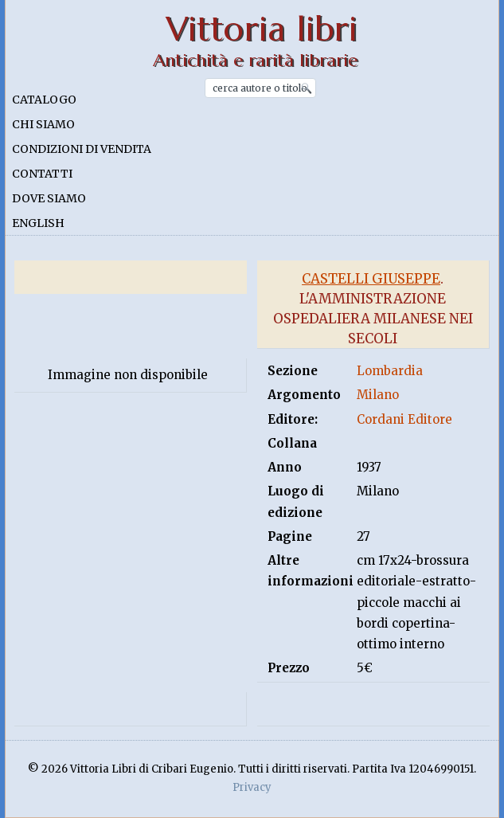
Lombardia (390, 371)
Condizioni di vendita (82, 149)
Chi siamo (43, 124)
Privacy (252, 787)
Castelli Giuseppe (371, 279)
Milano (378, 395)
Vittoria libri (262, 29)
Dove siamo (49, 198)
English (38, 223)
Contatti (42, 174)
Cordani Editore (404, 419)
